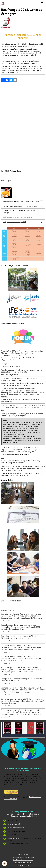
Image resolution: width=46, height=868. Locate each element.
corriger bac (6, 364)
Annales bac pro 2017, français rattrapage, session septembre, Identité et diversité (21, 371)
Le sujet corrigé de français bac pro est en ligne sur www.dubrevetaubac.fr (22, 680)
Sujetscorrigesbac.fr (14, 824)
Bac (2, 458)
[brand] (4, 3)
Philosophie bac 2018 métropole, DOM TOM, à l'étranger (23, 202)
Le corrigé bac (16, 366)
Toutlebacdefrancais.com (16, 828)
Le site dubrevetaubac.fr (15, 839)
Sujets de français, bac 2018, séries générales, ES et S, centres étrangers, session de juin (23, 45)
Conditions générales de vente (23, 860)
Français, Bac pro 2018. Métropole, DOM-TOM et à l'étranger (23, 212)
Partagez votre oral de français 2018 (23, 222)
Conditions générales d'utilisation (23, 857)
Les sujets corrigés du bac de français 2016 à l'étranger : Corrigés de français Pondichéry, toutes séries (23, 406)
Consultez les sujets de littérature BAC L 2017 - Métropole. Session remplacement (20, 637)
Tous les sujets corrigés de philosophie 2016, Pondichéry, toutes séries (19, 379)
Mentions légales (23, 854)
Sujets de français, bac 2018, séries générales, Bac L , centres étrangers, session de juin (22, 62)
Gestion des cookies (23, 865)
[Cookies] (4, 864)
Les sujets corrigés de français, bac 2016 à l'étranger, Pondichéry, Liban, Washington (22, 415)
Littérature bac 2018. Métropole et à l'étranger (23, 217)
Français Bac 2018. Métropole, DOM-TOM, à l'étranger (23, 206)
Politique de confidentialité (23, 863)
